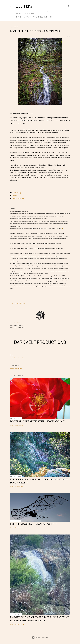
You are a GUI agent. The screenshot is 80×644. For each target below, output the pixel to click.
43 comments (19, 486)
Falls (16, 358)
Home (19, 17)
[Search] (69, 6)
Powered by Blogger (40, 638)
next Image (17, 193)
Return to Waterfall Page (18, 303)
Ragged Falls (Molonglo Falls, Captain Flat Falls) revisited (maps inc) (40, 619)
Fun (46, 17)
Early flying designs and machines (34, 524)
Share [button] (12, 355)
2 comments (19, 425)
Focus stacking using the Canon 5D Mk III (38, 421)
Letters (24, 6)
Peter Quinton (17, 323)
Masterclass (21, 358)
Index (15, 196)
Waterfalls (38, 17)
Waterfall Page (18, 198)
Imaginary (27, 17)
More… (52, 17)
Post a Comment (16, 369)
